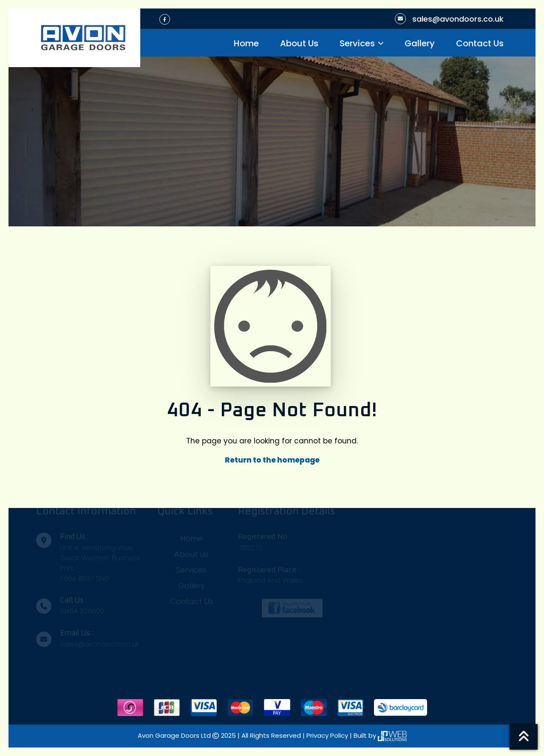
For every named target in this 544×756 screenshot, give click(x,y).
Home (246, 43)
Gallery (420, 43)
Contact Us (480, 43)
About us (191, 552)
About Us (299, 43)
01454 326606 (82, 609)
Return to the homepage (272, 460)
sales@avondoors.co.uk (458, 19)
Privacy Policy (328, 735)
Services (357, 43)
